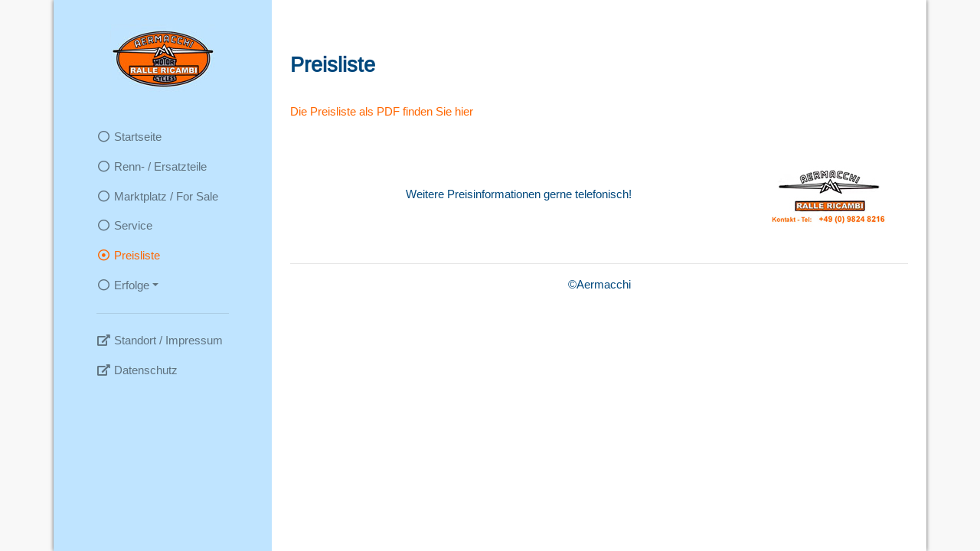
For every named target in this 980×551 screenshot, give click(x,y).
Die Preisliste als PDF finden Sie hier (382, 111)
